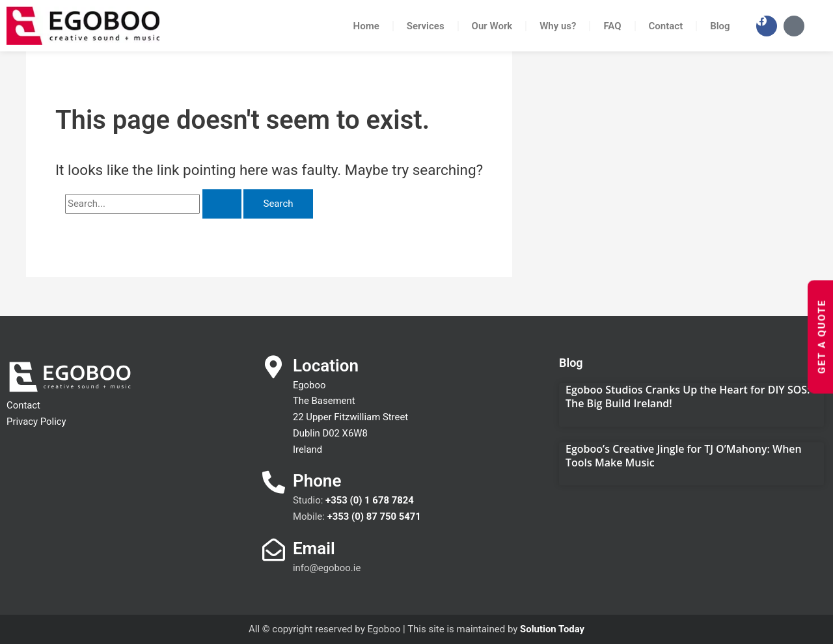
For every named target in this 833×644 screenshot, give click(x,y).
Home (366, 26)
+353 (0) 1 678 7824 (370, 500)
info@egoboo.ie (327, 568)
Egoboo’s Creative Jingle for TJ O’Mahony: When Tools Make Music (684, 456)
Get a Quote (821, 337)
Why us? (558, 26)
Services (426, 26)
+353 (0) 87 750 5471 (375, 517)
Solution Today (553, 629)
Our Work (492, 26)
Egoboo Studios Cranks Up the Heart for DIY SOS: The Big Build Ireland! (688, 396)
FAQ (612, 26)
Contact (666, 26)
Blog (720, 26)
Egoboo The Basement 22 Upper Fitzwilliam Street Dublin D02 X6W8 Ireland (351, 417)
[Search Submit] (222, 204)
